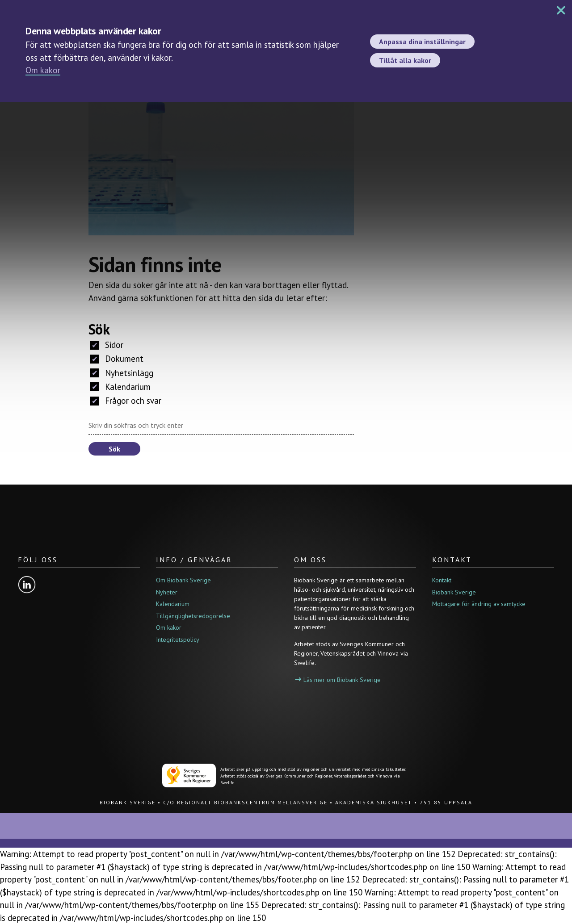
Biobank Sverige (454, 592)
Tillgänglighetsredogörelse (193, 616)
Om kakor (43, 70)
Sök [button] (114, 449)
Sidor (107, 345)
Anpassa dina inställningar (422, 42)
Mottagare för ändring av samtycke (479, 604)
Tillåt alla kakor (405, 60)
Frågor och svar (126, 401)
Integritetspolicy (178, 640)
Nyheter (167, 592)
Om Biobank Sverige (183, 580)
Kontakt (442, 580)
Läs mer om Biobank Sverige (338, 680)
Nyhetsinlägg (122, 373)
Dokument (117, 359)
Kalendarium (120, 387)
